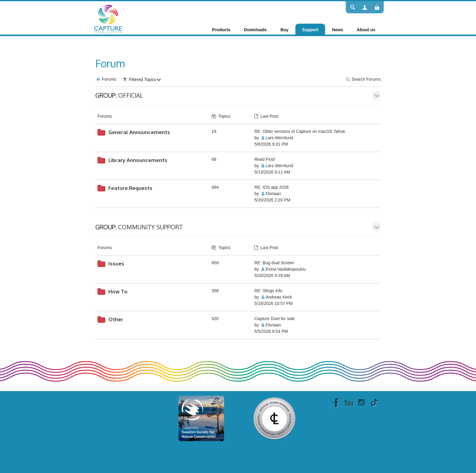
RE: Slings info (268, 291)
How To (118, 291)
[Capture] (108, 18)
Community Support (150, 227)
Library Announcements (138, 160)
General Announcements (139, 132)
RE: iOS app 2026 (272, 187)
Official (131, 95)
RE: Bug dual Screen (274, 263)
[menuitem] (221, 30)
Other (116, 319)
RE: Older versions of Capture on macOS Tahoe (300, 131)
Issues (116, 264)
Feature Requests (130, 188)
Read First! (265, 159)
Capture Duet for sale (275, 319)
